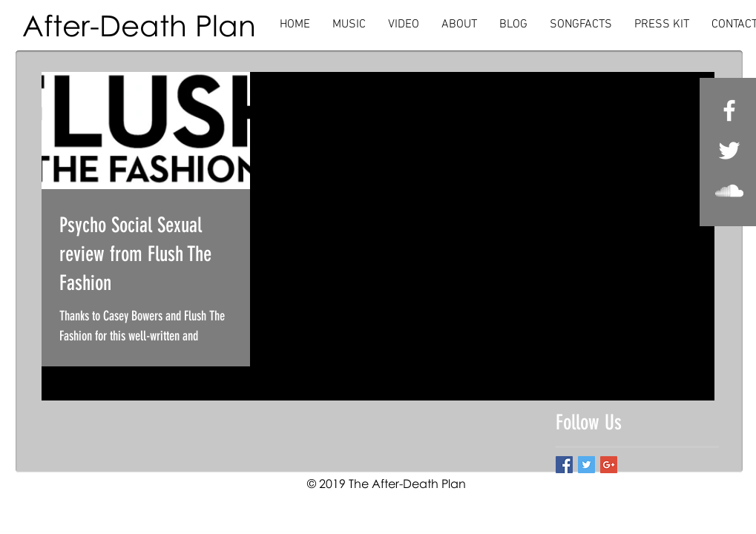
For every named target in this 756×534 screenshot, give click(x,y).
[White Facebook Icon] (729, 111)
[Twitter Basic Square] (586, 465)
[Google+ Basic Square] (609, 465)
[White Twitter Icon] (729, 151)
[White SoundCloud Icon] (729, 191)
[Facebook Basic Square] (564, 465)
